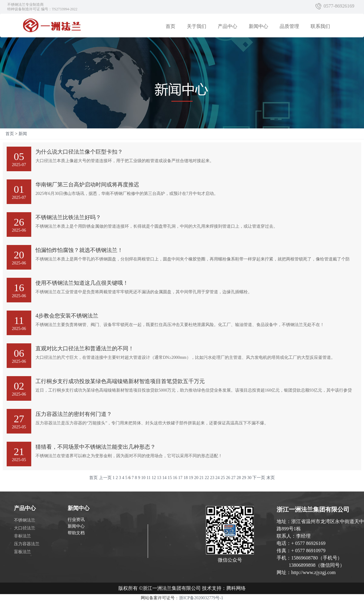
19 (191, 478)
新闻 (23, 134)
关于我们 (197, 26)
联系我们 (320, 26)
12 (154, 478)
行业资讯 (76, 520)
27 (233, 478)
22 (207, 478)
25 (223, 478)
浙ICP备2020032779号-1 (201, 598)
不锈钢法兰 (25, 520)
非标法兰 (22, 536)
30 (249, 478)
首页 (170, 26)
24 (217, 478)
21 (201, 478)
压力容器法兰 (27, 544)
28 (239, 478)
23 (212, 478)
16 (175, 478)
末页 (271, 478)
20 (196, 478)
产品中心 (227, 26)
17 (180, 478)
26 (228, 478)
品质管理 (289, 26)
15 (170, 478)
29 (244, 478)
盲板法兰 (22, 552)
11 (148, 478)
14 (164, 478)
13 (159, 478)
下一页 (259, 478)
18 (186, 478)
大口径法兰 (25, 528)
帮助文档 (76, 533)
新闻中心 (258, 26)
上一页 (105, 478)
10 (143, 478)
